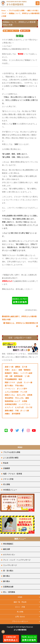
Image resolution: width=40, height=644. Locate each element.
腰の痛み (7, 577)
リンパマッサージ (10, 566)
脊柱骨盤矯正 (8, 545)
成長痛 (30, 395)
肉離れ (7, 414)
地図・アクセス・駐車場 (12, 474)
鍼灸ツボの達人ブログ (12, 31)
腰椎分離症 (9, 411)
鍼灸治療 (7, 550)
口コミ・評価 (20, 608)
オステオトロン (9, 555)
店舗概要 (7, 468)
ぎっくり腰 (25, 411)
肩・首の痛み (8, 571)
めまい (14, 370)
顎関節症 (27, 370)
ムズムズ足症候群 (12, 392)
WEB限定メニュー (10, 490)
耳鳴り (7, 370)
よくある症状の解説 (11, 458)
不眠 (17, 411)
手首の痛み (19, 386)
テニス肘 (24, 392)
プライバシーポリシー (20, 622)
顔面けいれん (10, 395)
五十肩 (25, 367)
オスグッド (9, 407)
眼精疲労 (8, 373)
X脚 (11, 376)
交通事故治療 (8, 587)
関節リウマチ (10, 382)
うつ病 (27, 376)
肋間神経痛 (18, 376)
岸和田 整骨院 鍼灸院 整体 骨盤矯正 (17, 2)
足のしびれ (21, 395)
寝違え (16, 373)
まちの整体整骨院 (15, 4)
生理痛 (25, 401)
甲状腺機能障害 (11, 379)
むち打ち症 (19, 407)
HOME (20, 598)
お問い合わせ (20, 618)
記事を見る (26, 31)
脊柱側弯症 (9, 398)
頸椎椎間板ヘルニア (12, 401)
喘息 (20, 379)
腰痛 (27, 398)
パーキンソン (10, 389)
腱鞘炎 (18, 367)
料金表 (6, 463)
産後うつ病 (9, 367)
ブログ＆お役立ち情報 (16, 11)
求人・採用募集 (9, 593)
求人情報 (7, 484)
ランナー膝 (28, 382)
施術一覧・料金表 (20, 603)
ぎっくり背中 (22, 389)
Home (3, 11)
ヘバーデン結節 (26, 373)
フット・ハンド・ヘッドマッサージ (17, 561)
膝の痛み (7, 582)
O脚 (6, 376)
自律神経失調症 (11, 404)
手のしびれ (19, 398)
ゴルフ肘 (29, 407)
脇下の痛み (9, 386)
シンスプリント (25, 404)
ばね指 (19, 382)
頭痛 (20, 370)
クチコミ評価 (8, 479)
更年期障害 (16, 414)
